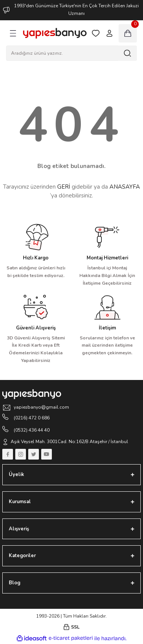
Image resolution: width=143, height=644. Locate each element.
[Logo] (55, 33)
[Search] (71, 53)
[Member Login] (109, 33)
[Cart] (128, 33)
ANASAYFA (125, 187)
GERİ (64, 187)
